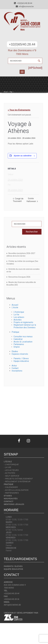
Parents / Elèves (21, 358)
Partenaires (19, 344)
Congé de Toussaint (18, 200)
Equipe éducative (21, 361)
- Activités (9, 473)
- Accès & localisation (16, 490)
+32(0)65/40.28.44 (22, 44)
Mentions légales (14, 504)
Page (11, 92)
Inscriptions (17, 371)
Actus (14, 366)
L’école (15, 307)
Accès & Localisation (23, 342)
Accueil (6, 92)
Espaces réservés (20, 354)
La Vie (16, 315)
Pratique (15, 332)
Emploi (17, 347)
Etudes (15, 351)
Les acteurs (19, 317)
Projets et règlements (23, 322)
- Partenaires (11, 493)
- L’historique (11, 464)
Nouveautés (11, 498)
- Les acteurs (11, 470)
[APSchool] (35, 68)
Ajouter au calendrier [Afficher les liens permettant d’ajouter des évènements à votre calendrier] (23, 156)
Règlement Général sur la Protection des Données (25, 326)
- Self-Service (12, 476)
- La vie (7, 467)
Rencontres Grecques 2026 (19, 277)
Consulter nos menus (23, 337)
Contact (15, 368)
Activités (18, 320)
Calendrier (18, 339)
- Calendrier (11, 487)
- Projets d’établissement (18, 479)
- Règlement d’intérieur (17, 481)
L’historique (19, 312)
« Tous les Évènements (19, 110)
